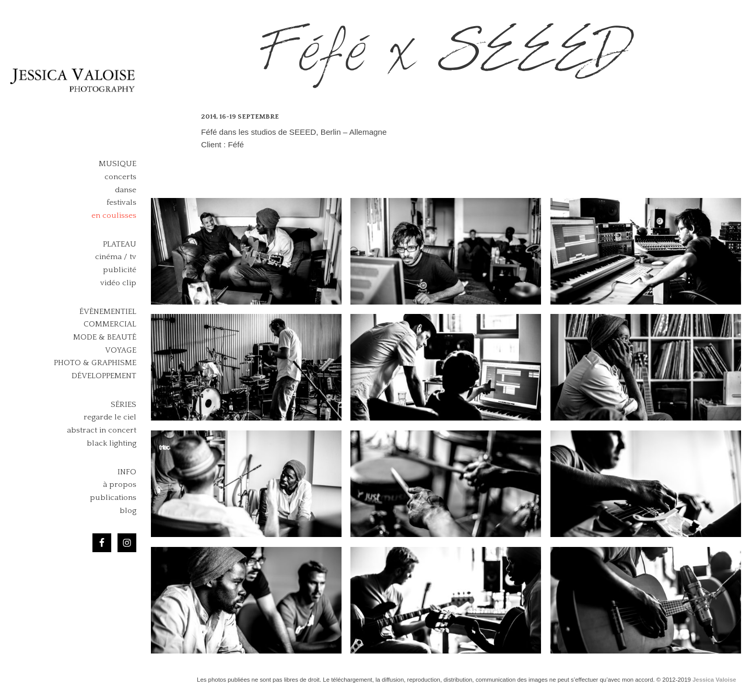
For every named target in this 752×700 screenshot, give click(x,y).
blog (128, 511)
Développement (104, 376)
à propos (120, 485)
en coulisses (114, 215)
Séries (124, 405)
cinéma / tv (116, 257)
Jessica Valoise (714, 680)
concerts (120, 177)
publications (113, 498)
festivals (121, 202)
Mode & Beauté (105, 337)
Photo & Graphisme (95, 363)
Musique (118, 164)
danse (126, 190)
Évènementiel (108, 312)
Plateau (120, 244)
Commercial (110, 324)
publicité (120, 270)
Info (127, 472)
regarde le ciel (110, 417)
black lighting (111, 443)
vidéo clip (118, 283)
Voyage (121, 350)
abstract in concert (102, 430)
